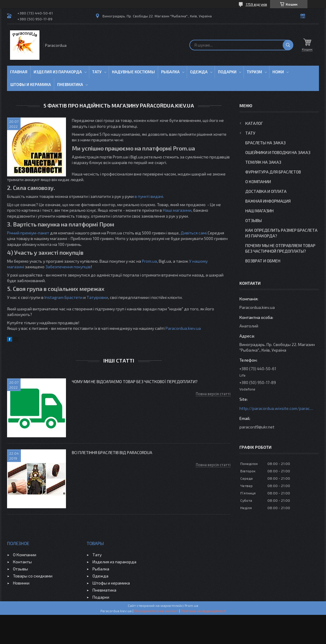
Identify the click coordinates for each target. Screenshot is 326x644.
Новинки (21, 583)
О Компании (258, 182)
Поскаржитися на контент (156, 611)
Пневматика (70, 85)
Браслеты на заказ (265, 143)
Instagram (54, 297)
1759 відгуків (256, 4)
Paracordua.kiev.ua (183, 328)
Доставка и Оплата (266, 191)
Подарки (227, 72)
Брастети (73, 297)
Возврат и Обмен (263, 261)
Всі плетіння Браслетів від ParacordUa (112, 452)
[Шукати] (288, 45)
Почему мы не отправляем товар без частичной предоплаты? (280, 248)
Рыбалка (170, 72)
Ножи (278, 72)
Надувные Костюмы (133, 72)
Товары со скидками (33, 576)
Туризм (254, 72)
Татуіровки (97, 297)
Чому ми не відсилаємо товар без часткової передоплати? (135, 381)
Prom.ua (149, 261)
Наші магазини (177, 210)
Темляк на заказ (263, 162)
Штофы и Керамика (31, 85)
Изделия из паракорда (58, 72)
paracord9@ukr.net (257, 427)
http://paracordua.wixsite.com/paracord (276, 408)
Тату (97, 72)
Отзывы (254, 220)
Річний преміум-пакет (28, 233)
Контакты (22, 562)
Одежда (199, 72)
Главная (19, 72)
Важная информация (268, 201)
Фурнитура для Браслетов (273, 172)
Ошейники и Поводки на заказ (278, 152)
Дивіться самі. (194, 233)
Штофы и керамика (111, 583)
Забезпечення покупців (68, 267)
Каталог (254, 123)
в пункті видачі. (149, 196)
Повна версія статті (213, 394)
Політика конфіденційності (203, 611)
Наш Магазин (259, 211)
